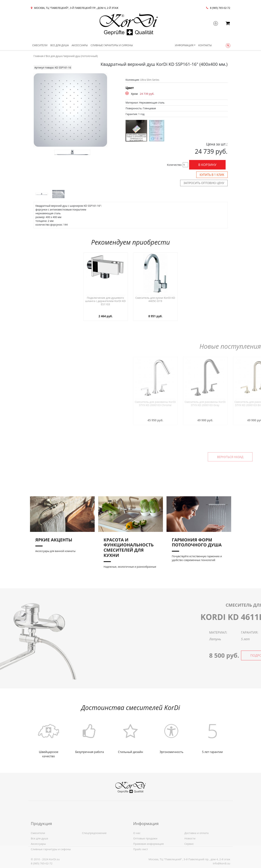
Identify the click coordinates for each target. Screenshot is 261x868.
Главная (39, 56)
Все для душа (60, 45)
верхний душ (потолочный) (81, 56)
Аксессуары (80, 45)
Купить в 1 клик (212, 175)
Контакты (205, 45)
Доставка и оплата (197, 855)
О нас (137, 855)
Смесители (40, 45)
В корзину (207, 165)
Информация (184, 45)
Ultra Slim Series (150, 80)
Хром (134, 94)
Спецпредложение (94, 855)
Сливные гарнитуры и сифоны (112, 45)
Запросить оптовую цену (204, 183)
